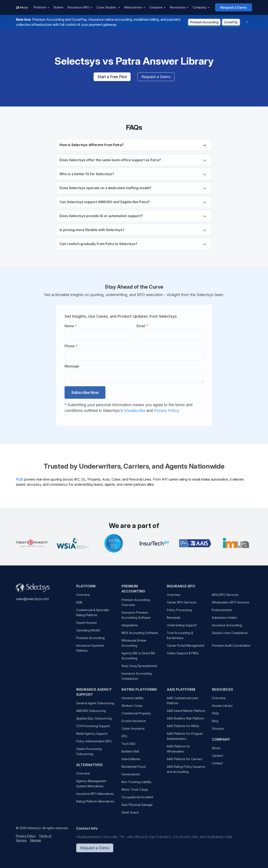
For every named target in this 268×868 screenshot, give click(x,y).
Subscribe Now (85, 391)
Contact (217, 766)
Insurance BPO (78, 7)
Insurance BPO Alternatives (95, 796)
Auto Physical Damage (137, 807)
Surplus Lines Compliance (230, 635)
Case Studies (107, 7)
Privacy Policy (166, 409)
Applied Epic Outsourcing (94, 721)
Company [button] (200, 7)
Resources (178, 7)
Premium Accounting (204, 22)
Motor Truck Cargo (135, 792)
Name (71, 324)
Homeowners (131, 777)
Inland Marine (131, 761)
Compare (156, 7)
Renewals (174, 620)
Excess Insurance (134, 723)
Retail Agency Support (92, 736)
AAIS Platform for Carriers (184, 761)
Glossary (218, 731)
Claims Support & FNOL (183, 656)
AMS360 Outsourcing (91, 713)
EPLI (124, 739)
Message (72, 365)
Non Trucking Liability (136, 784)
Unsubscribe (135, 409)
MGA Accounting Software (140, 635)
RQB (19, 479)
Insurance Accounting (227, 628)
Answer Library (222, 708)
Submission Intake (224, 620)
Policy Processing (179, 612)
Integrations (130, 628)
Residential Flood (134, 769)
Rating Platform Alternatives (95, 804)
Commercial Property (136, 716)
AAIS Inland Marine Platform (186, 713)
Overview (83, 597)
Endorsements (222, 612)
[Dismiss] (247, 22)
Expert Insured (86, 625)
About (216, 750)
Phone (71, 344)
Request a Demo (234, 7)
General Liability (133, 700)
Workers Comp (132, 708)
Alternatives (133, 7)
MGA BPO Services (225, 597)
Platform (40, 7)
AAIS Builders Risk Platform (185, 721)
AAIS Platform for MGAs (183, 728)
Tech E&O (128, 746)
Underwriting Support (182, 628)
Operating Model (88, 633)
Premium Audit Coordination (231, 648)
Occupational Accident (137, 800)
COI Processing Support (93, 728)
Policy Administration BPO (94, 744)
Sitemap (36, 843)
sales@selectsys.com (32, 601)
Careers (218, 758)
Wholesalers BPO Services (231, 605)
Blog (215, 723)
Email (142, 324)
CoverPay (231, 22)
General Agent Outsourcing (95, 706)
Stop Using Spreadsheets (139, 668)
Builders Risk (130, 754)
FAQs (216, 716)
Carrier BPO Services (182, 605)
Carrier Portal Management (186, 648)
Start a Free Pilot (112, 77)
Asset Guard (130, 815)
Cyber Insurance (133, 731)
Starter (58, 7)
